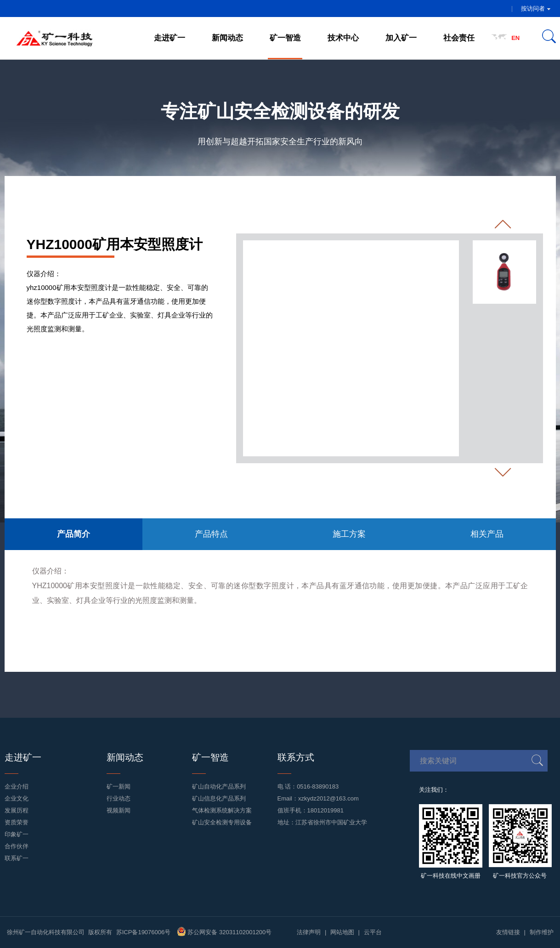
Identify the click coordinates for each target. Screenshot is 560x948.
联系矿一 (17, 858)
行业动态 (119, 798)
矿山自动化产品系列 (219, 786)
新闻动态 (227, 38)
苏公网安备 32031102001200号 (224, 932)
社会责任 (459, 38)
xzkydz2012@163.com (328, 798)
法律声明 (309, 932)
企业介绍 (17, 786)
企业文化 (17, 798)
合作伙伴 (17, 846)
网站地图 (342, 932)
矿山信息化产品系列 (219, 798)
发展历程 (17, 810)
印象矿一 (17, 834)
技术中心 (343, 38)
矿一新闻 (119, 786)
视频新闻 (119, 810)
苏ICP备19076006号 (144, 932)
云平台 (373, 932)
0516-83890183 (318, 786)
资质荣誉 (17, 822)
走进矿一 (170, 38)
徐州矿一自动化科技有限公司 (46, 932)
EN (515, 38)
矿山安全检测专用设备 (222, 822)
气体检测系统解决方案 (222, 810)
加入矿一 (401, 38)
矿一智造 (285, 38)
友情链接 (508, 932)
